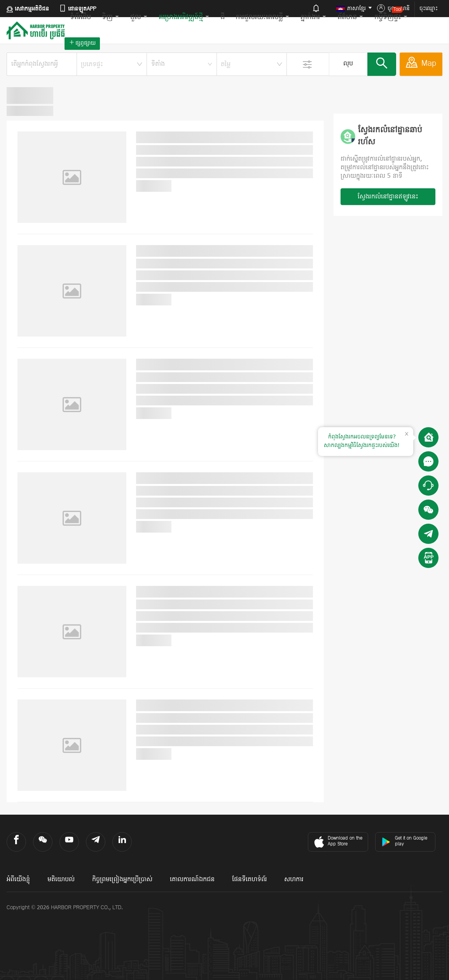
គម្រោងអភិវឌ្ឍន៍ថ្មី (184, 17)
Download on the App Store (337, 842)
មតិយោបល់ (61, 880)
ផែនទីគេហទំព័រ (250, 880)
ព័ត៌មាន (350, 17)
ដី (223, 17)
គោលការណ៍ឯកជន (192, 880)
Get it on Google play (404, 841)
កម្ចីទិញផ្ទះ (391, 14)
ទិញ (111, 17)
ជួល (139, 17)
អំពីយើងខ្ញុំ (18, 880)
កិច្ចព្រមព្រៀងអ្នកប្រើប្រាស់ (122, 880)
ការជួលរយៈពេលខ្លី (263, 17)
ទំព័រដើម (80, 17)
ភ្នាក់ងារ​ (314, 17)
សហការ (294, 880)
